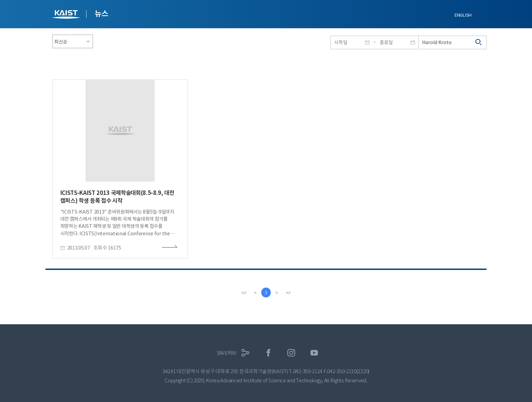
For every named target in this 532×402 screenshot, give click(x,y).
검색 (479, 42)
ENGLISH (463, 15)
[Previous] (255, 293)
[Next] (277, 293)
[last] (288, 293)
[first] (244, 293)
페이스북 (269, 353)
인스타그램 (291, 353)
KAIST (67, 15)
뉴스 (101, 14)
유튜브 (314, 353)
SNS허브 (227, 353)
